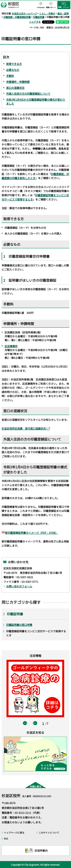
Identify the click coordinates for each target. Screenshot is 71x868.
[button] (41, 5)
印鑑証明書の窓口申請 (19, 625)
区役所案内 (41, 851)
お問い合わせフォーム (19, 586)
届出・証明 (63, 13)
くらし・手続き (47, 13)
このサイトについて (49, 833)
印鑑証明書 (39, 17)
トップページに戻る (14, 833)
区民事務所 (11, 346)
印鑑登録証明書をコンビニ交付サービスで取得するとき (36, 633)
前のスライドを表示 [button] (25, 723)
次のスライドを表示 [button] (35, 723)
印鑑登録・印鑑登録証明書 (17, 17)
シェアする (35, 22)
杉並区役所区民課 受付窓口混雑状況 (26, 428)
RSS (6, 839)
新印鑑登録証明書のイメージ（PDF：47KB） (31, 533)
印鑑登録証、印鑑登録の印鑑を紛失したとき (35, 176)
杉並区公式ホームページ (24, 13)
